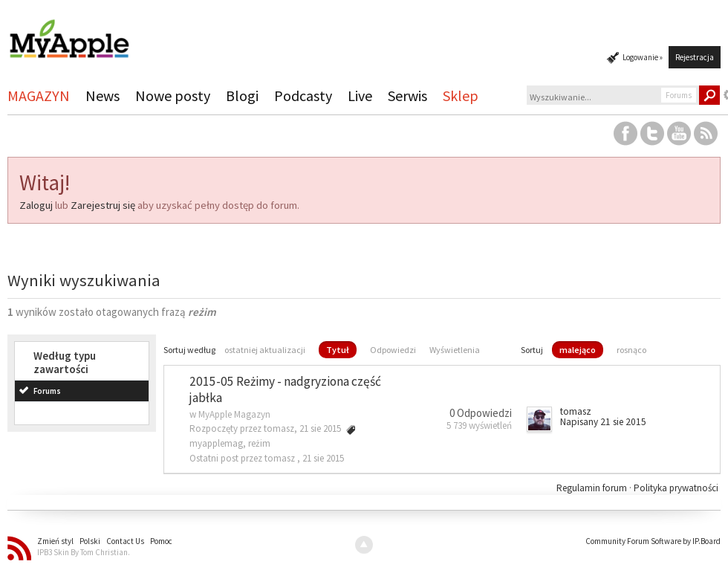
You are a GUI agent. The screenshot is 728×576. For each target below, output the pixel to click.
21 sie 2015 (323, 458)
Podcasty (303, 96)
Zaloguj (36, 205)
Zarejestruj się (103, 205)
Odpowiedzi (393, 350)
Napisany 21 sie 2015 (603, 422)
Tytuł (338, 350)
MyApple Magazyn (234, 414)
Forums (47, 391)
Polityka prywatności (676, 488)
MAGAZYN (39, 96)
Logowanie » (643, 57)
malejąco (578, 350)
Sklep (461, 96)
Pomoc (161, 541)
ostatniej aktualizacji (265, 350)
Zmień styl (55, 541)
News (103, 96)
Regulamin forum (593, 488)
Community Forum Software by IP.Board (653, 541)
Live (360, 96)
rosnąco (631, 350)
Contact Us (125, 541)
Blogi (242, 96)
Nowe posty (173, 96)
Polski (90, 541)
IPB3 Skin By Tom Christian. (84, 552)
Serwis (407, 96)
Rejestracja (695, 57)
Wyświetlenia (455, 350)
